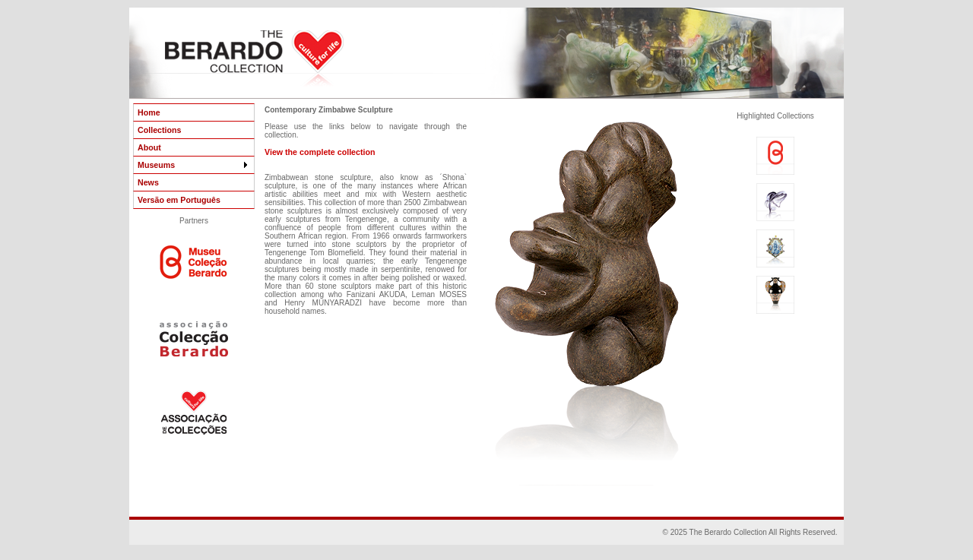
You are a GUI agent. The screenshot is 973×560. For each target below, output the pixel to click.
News (148, 182)
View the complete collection (320, 152)
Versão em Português (179, 200)
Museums (194, 165)
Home (149, 112)
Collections (159, 130)
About (149, 147)
